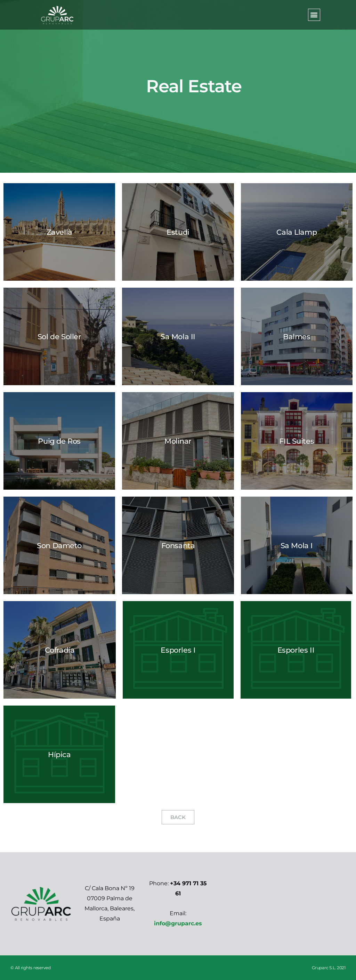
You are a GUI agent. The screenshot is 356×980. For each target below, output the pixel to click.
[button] (314, 15)
